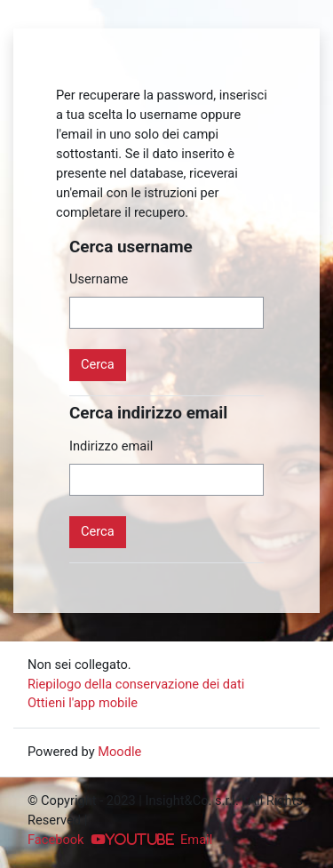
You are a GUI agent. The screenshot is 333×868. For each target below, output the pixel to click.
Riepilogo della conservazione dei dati (136, 684)
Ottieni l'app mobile (83, 703)
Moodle (119, 752)
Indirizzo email (111, 446)
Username (99, 279)
